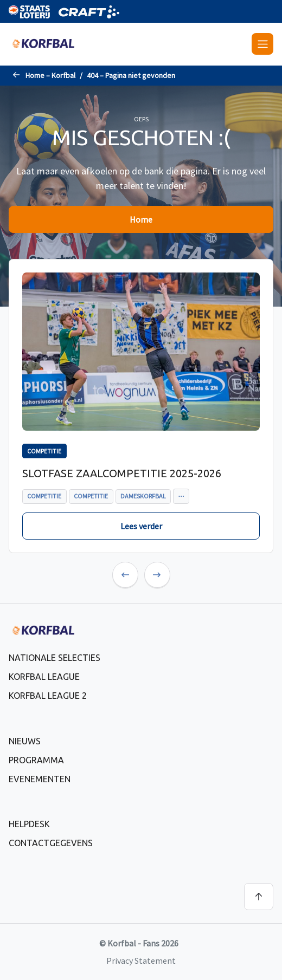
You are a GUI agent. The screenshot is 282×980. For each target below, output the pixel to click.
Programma (36, 760)
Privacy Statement (141, 960)
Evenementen (40, 779)
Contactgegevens (51, 843)
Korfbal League (44, 677)
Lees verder (141, 526)
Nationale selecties (55, 658)
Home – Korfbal (50, 75)
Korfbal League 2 (48, 696)
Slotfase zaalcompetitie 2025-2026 (122, 473)
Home (141, 219)
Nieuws (25, 741)
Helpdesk (29, 824)
